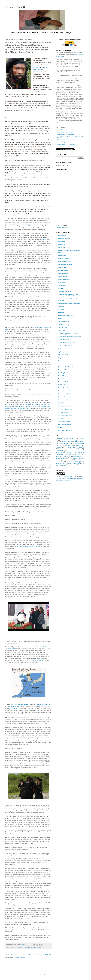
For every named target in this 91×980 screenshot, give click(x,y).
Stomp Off (61, 376)
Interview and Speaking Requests (67, 140)
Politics (58, 447)
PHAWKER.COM (63, 355)
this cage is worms (64, 412)
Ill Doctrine (61, 313)
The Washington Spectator (66, 409)
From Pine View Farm (64, 291)
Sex (79, 449)
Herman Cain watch (65, 445)
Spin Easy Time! (63, 373)
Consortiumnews (63, 273)
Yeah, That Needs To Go (65, 430)
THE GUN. (61, 403)
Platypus (61, 358)
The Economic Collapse (65, 400)
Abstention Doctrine (64, 238)
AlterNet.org (62, 245)
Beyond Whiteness (64, 258)
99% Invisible (62, 235)
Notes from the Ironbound (66, 346)
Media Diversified (63, 328)
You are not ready (17, 708)
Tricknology (39, 947)
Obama (78, 445)
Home (29, 954)
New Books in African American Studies (70, 337)
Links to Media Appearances (65, 132)
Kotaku (60, 319)
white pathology (61, 466)
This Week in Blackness (65, 415)
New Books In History (64, 340)
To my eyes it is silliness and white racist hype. (29, 546)
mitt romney (73, 458)
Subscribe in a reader (62, 228)
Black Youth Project (64, 261)
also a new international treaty (20, 704)
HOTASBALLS (62, 310)
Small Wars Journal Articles (66, 370)
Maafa (44, 239)
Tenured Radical (63, 388)
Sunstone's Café (63, 382)
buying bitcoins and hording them (22, 224)
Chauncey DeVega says (30, 947)
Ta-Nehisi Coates (63, 385)
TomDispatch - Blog (64, 421)
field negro (61, 288)
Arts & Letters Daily (64, 248)
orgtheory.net (62, 352)
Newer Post (9, 954)
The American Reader (64, 391)
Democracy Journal (64, 279)
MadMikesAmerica (63, 322)
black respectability (62, 456)
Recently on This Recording (66, 367)
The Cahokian (62, 397)
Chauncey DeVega (68, 477)
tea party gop (75, 464)
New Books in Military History (67, 343)
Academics (59, 439)
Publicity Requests (63, 142)
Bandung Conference (37, 660)
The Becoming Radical (65, 394)
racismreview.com (63, 364)
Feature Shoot (62, 285)
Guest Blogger (80, 444)
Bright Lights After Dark (65, 264)
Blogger (49, 975)
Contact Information (63, 130)
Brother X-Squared (19, 947)
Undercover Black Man (65, 424)
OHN (59, 349)
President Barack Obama (75, 447)
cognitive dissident (64, 270)
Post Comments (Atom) (19, 957)
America (11, 947)
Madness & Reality (63, 325)
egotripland (61, 282)
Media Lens (61, 331)
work (60, 477)
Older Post (48, 954)
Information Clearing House (66, 316)
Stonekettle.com (63, 379)
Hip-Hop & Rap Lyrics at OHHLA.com (69, 304)
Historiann (61, 307)
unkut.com (61, 427)
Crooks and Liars (63, 276)
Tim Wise (61, 418)
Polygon (60, 361)
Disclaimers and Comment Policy (66, 144)
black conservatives (75, 455)
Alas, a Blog (62, 241)
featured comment (77, 456)
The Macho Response (64, 406)
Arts (82, 439)
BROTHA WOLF (63, 267)
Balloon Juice (62, 255)
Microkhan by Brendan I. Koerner (68, 334)
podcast (67, 460)
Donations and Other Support (65, 134)
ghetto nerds (60, 458)
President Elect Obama (67, 449)
